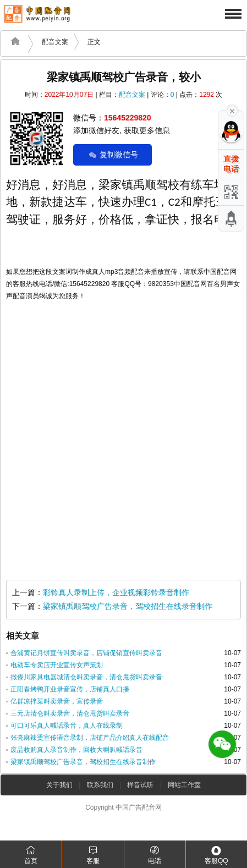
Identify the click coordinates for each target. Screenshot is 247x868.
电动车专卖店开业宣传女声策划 (57, 665)
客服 (93, 855)
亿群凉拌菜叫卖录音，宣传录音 (57, 701)
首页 (31, 855)
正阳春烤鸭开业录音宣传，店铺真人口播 (70, 689)
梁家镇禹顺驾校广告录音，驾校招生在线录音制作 (128, 606)
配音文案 (55, 42)
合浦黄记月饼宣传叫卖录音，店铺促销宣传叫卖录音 (86, 653)
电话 (155, 855)
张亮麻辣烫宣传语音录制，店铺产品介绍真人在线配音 (90, 738)
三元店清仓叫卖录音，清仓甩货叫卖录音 (70, 713)
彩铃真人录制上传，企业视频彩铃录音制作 (116, 592)
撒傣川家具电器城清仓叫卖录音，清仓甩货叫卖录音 (86, 677)
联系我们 (100, 785)
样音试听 (140, 785)
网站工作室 (184, 785)
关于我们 (59, 785)
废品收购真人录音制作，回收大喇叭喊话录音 (76, 750)
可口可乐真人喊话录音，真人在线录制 (67, 726)
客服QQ (216, 855)
